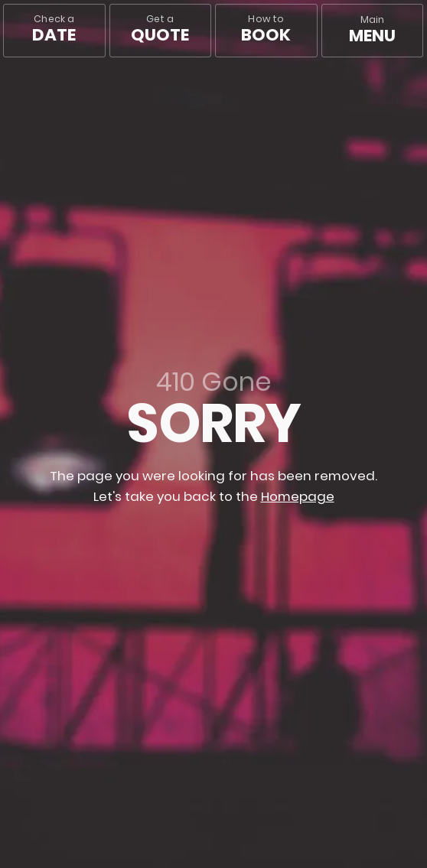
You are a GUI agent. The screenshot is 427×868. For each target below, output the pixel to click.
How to (266, 29)
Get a (160, 29)
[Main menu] (373, 31)
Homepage (298, 496)
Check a (54, 29)
